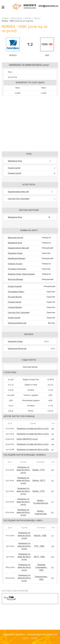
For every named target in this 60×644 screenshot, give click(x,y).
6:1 (53, 513)
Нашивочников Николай (18, 192)
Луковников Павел (16, 292)
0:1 (53, 481)
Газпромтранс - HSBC (41, 578)
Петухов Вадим (15, 297)
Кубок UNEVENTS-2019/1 (27, 439)
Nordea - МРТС (39, 481)
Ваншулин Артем (15, 238)
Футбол (28, 18)
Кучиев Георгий (15, 287)
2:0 (53, 546)
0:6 (53, 429)
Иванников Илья (15, 161)
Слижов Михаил (15, 307)
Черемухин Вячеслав (17, 323)
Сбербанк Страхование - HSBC (41, 568)
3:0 (53, 434)
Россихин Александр (17, 269)
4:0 (53, 444)
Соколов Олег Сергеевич (19, 199)
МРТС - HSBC (39, 557)
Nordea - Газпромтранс (41, 513)
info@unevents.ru (48, 6)
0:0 (53, 557)
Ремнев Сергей (14, 173)
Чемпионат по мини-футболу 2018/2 (33, 450)
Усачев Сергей (14, 168)
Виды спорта (17, 18)
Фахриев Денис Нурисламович (21, 274)
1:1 (52, 502)
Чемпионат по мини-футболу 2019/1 (29, 65)
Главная (5, 18)
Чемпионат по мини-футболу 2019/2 (33, 429)
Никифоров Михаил (17, 259)
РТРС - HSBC (39, 546)
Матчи (37, 18)
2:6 (53, 439)
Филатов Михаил (15, 280)
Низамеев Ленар (15, 253)
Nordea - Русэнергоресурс (41, 502)
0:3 (53, 470)
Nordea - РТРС (39, 470)
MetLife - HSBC (40, 536)
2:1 (52, 450)
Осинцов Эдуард (15, 264)
